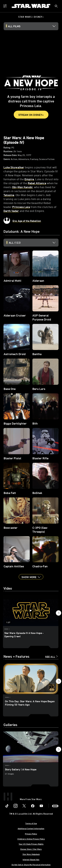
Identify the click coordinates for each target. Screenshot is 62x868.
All (15, 243)
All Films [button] (14, 26)
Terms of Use (31, 823)
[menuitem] (5, 6)
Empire (29, 179)
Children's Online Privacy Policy (31, 839)
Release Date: (11, 155)
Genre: (7, 159)
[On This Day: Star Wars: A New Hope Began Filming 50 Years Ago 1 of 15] (31, 679)
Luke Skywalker (14, 167)
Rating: (7, 148)
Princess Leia (21, 207)
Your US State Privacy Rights (31, 844)
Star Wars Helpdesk (31, 854)
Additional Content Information (31, 828)
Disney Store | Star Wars (31, 849)
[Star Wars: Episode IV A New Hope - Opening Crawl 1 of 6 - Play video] (31, 611)
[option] (34, 243)
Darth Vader (11, 211)
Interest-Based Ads (31, 859)
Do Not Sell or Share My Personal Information (31, 865)
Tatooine (9, 195)
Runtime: (8, 151)
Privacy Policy (31, 834)
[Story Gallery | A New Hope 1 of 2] (31, 747)
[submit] (56, 6)
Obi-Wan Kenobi (22, 187)
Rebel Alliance (37, 183)
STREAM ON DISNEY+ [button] (31, 115)
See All (50, 657)
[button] (31, 577)
